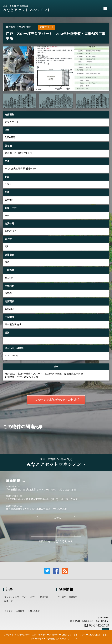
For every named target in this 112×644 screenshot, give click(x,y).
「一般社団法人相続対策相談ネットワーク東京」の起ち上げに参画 (41, 490)
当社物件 (62, 597)
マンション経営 (12, 597)
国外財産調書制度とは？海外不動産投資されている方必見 (36, 509)
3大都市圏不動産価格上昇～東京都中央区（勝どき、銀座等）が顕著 (42, 499)
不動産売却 (43, 597)
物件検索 (73, 597)
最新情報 (9, 611)
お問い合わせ (34, 611)
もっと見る (56, 518)
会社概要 (20, 611)
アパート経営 (28, 597)
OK (76, 639)
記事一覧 (9, 601)
